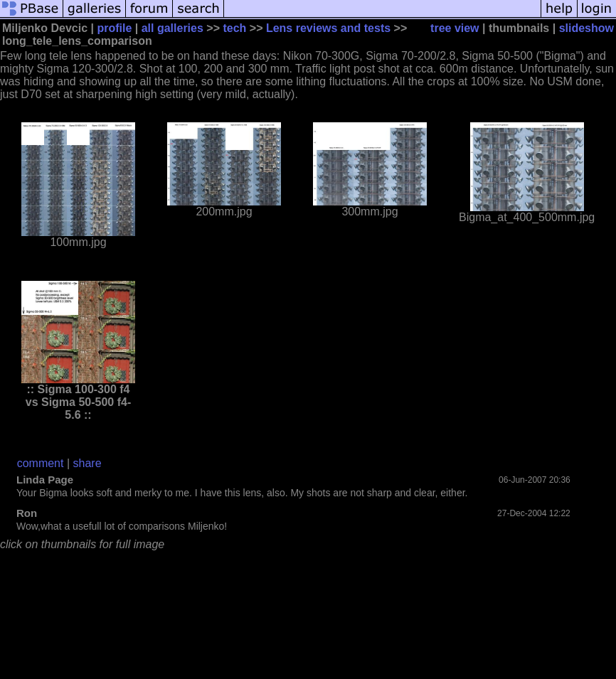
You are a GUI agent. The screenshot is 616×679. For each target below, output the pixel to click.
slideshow (586, 28)
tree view (455, 28)
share (87, 463)
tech (234, 28)
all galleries (172, 28)
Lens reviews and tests (328, 28)
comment (41, 463)
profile (114, 28)
